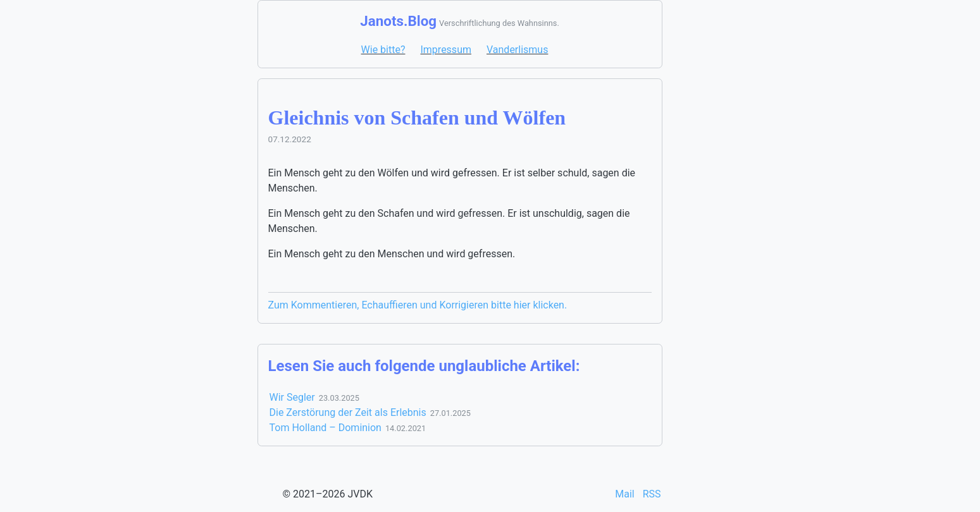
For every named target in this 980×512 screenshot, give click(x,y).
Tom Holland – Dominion (326, 428)
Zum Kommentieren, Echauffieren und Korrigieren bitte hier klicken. (418, 305)
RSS (652, 494)
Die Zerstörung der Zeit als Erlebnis (348, 412)
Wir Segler (292, 397)
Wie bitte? (383, 50)
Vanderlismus (517, 50)
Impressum (446, 50)
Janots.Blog (398, 21)
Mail (626, 494)
